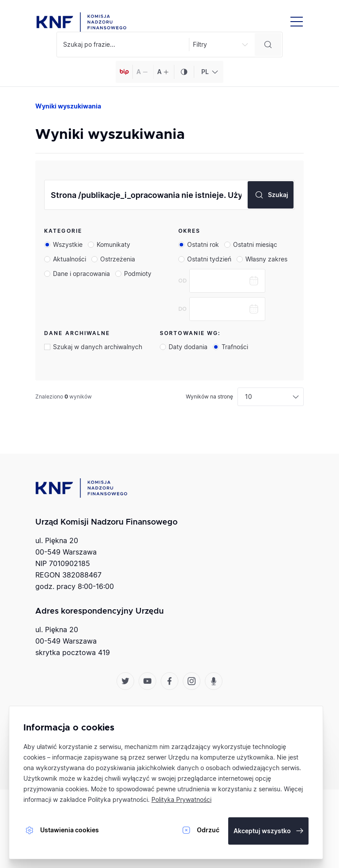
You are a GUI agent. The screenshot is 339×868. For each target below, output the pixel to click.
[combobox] (209, 72)
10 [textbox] (249, 397)
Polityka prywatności (118, 799)
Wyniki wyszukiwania (68, 106)
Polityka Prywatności (181, 799)
